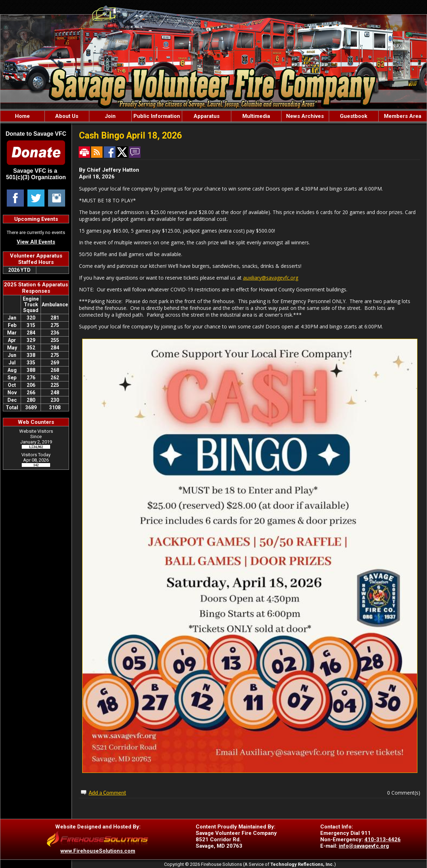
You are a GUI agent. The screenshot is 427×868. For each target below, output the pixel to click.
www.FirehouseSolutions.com (98, 851)
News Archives (305, 116)
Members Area (403, 116)
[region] (213, 116)
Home (22, 116)
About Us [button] (67, 116)
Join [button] (110, 116)
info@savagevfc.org (364, 846)
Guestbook (354, 116)
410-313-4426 (383, 840)
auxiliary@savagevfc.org (271, 278)
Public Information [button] (157, 116)
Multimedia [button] (256, 116)
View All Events (36, 242)
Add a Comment (107, 793)
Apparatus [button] (207, 116)
